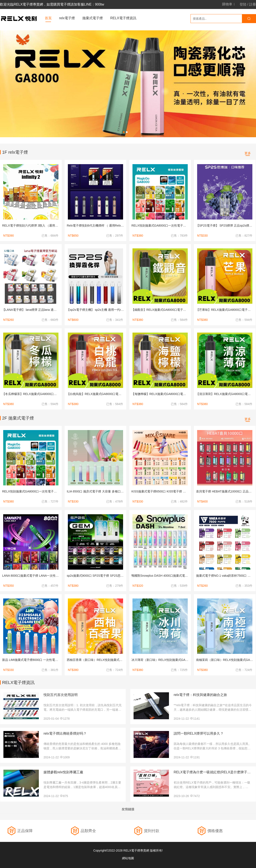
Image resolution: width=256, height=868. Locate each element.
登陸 (243, 4)
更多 (248, 153)
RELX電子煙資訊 (123, 18)
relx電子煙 (67, 18)
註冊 (253, 4)
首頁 (48, 18)
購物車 (227, 4)
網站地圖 (128, 858)
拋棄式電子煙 (93, 18)
